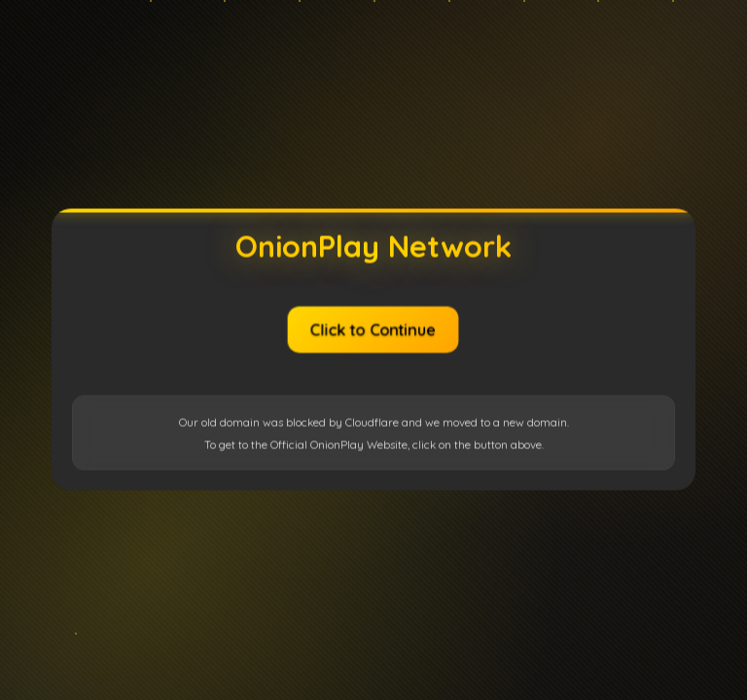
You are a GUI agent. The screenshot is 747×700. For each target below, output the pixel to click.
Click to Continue (373, 330)
